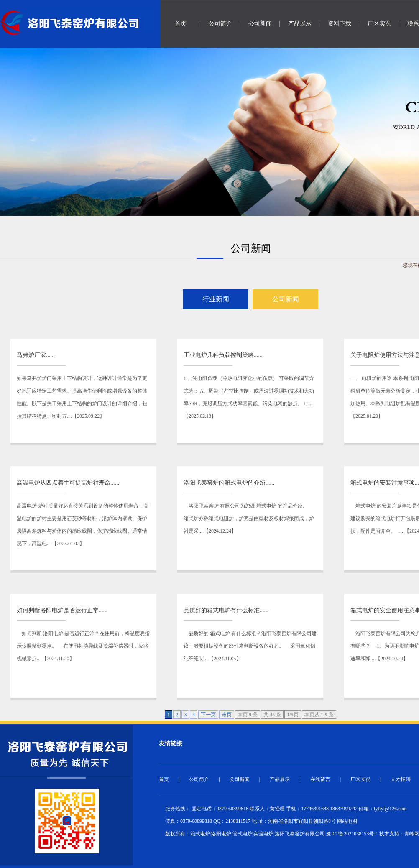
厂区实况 (379, 24)
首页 (181, 24)
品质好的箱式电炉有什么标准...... (226, 610)
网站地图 (347, 821)
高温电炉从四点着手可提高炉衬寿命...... (68, 483)
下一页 (208, 715)
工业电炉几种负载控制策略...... (223, 355)
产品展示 (300, 24)
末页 (227, 715)
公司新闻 (260, 24)
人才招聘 (401, 779)
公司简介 (220, 24)
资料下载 (340, 24)
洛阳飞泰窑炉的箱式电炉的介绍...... (229, 483)
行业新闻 (216, 299)
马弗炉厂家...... (36, 355)
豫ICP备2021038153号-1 (352, 834)
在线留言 (320, 779)
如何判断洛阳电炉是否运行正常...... (62, 610)
